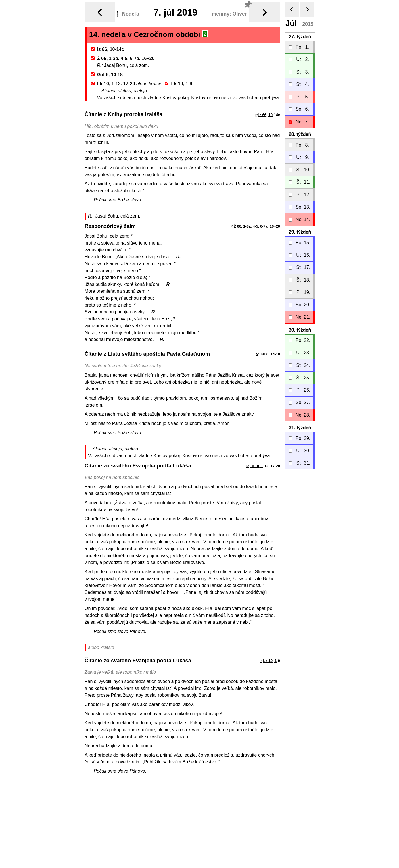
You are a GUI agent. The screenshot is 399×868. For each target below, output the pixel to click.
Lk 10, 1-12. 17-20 (113, 81)
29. (300, 230)
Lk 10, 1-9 (178, 81)
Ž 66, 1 (239, 224)
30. (300, 328)
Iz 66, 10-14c (108, 47)
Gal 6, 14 (267, 352)
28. (300, 132)
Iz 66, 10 (265, 112)
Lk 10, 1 (256, 464)
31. (300, 425)
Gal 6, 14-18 (107, 72)
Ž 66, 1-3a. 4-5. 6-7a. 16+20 (123, 56)
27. (300, 34)
